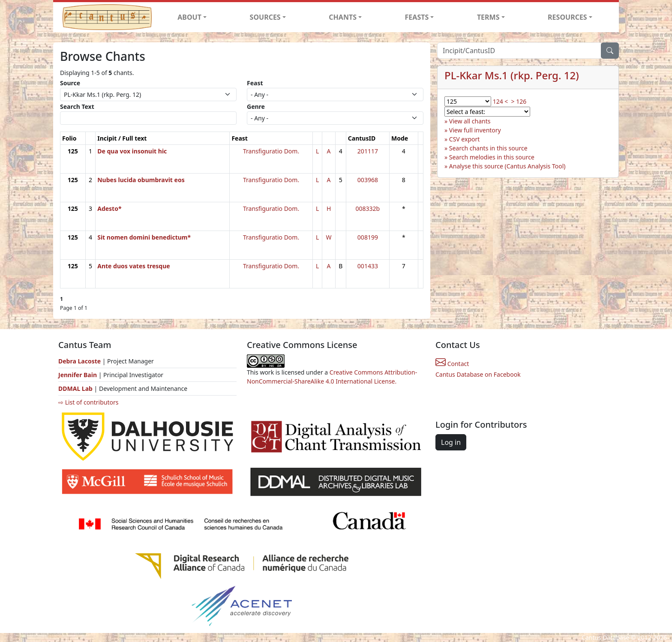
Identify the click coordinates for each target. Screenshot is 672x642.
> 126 (519, 101)
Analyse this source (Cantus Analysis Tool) (507, 166)
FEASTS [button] (417, 17)
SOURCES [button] (265, 17)
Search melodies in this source (492, 157)
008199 (368, 237)
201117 (368, 151)
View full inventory (475, 130)
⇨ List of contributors (88, 402)
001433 (368, 266)
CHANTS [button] (343, 17)
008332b (368, 208)
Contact (452, 364)
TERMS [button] (488, 17)
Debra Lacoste (79, 361)
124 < (501, 101)
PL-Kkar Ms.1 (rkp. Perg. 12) (512, 75)
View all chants (470, 121)
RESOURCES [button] (567, 17)
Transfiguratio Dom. (271, 151)
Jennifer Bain (78, 375)
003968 (368, 180)
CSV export (465, 139)
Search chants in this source (488, 148)
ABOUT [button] (189, 17)
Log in (451, 442)
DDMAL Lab (75, 388)
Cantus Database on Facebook (478, 374)
